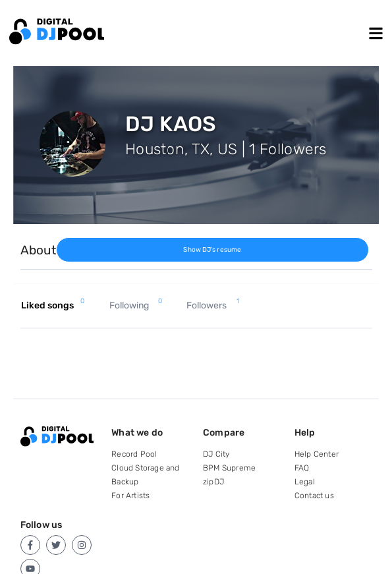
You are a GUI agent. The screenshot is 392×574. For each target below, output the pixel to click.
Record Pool (134, 454)
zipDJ (213, 482)
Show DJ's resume (212, 250)
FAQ (302, 468)
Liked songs (53, 306)
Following (136, 306)
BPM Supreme (229, 468)
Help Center (317, 454)
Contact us (314, 496)
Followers (213, 306)
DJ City (216, 454)
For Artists (130, 496)
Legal (305, 482)
